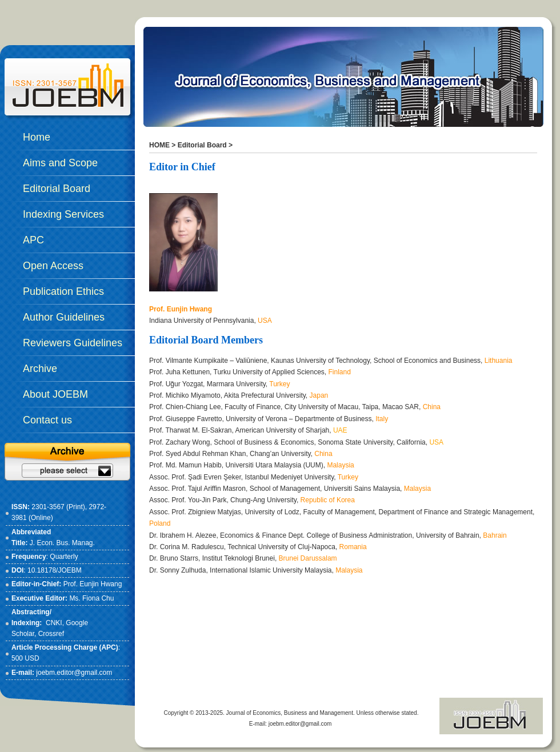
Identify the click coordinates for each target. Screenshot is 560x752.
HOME (159, 145)
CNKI (54, 623)
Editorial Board (202, 145)
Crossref (51, 634)
